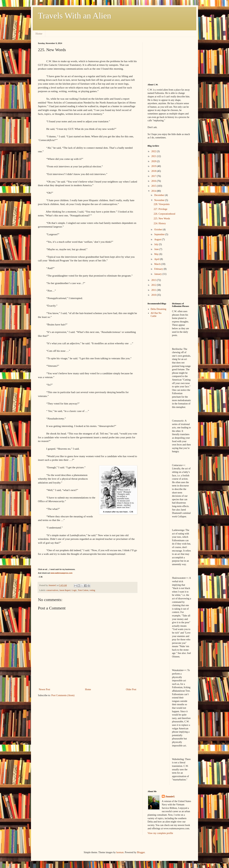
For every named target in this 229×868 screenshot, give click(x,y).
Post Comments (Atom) (63, 695)
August (158, 239)
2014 (154, 191)
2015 (154, 186)
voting (92, 590)
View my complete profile (160, 833)
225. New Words (162, 219)
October (158, 230)
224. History (160, 223)
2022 (154, 151)
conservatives (52, 590)
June (157, 249)
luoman (120, 852)
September (160, 234)
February (159, 269)
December (159, 195)
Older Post (131, 689)
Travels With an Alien (75, 16)
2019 (154, 166)
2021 (154, 156)
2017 (154, 176)
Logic (74, 590)
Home (39, 34)
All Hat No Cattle (156, 315)
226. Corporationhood (164, 214)
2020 (154, 161)
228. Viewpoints (162, 204)
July (157, 244)
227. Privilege (161, 209)
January (158, 274)
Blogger (141, 852)
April (157, 259)
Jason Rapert (65, 590)
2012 (154, 285)
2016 (154, 181)
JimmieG (170, 797)
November (160, 200)
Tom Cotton (83, 590)
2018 (154, 171)
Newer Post (44, 689)
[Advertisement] (165, 60)
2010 (154, 295)
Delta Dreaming (159, 309)
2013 (154, 280)
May (157, 254)
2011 (154, 290)
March (158, 264)
